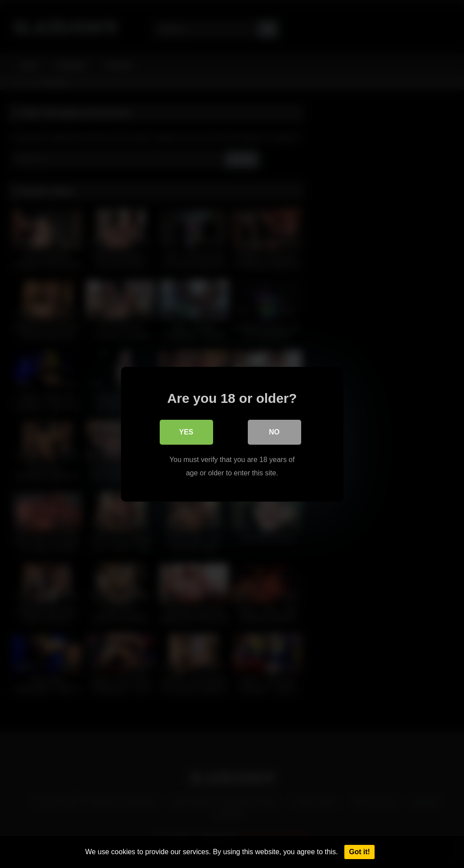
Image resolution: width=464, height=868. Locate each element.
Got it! (359, 852)
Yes (186, 432)
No (274, 432)
